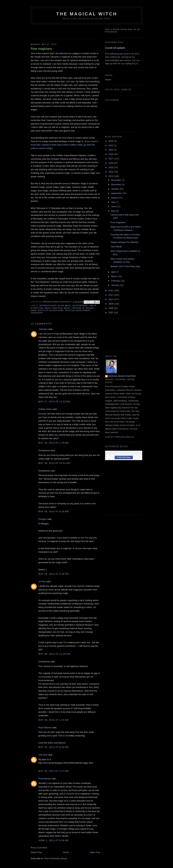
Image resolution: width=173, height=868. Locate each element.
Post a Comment (39, 848)
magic (48, 308)
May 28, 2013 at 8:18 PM (54, 511)
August (115, 198)
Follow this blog (124, 457)
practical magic (61, 308)
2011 (111, 295)
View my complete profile (120, 437)
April (114, 272)
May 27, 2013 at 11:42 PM (54, 402)
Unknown (43, 329)
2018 (111, 154)
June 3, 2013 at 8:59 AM (53, 840)
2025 (111, 141)
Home (66, 852)
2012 (111, 291)
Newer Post (36, 852)
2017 (111, 159)
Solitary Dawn (45, 409)
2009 (111, 304)
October (115, 189)
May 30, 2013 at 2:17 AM (53, 771)
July (113, 202)
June (114, 206)
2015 (111, 167)
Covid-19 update (115, 48)
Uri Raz (42, 582)
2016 (111, 163)
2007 (111, 313)
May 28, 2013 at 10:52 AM (54, 463)
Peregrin (42, 519)
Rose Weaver (45, 728)
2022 (111, 145)
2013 (111, 176)
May (114, 211)
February (116, 281)
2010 (111, 299)
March (115, 276)
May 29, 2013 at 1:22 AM (53, 720)
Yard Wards (116, 247)
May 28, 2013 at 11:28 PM (54, 654)
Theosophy (37, 313)
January (115, 285)
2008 (111, 308)
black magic (65, 306)
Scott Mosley (45, 779)
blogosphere (80, 306)
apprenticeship (48, 306)
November (117, 184)
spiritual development (78, 311)
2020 (111, 150)
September (117, 193)
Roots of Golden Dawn (51, 311)
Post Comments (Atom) (56, 858)
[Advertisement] (51, 31)
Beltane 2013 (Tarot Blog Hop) (125, 266)
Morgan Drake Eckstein (122, 376)
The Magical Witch (87, 14)
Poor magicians (118, 222)
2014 (111, 172)
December (117, 180)
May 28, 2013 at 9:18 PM (54, 574)
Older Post (95, 852)
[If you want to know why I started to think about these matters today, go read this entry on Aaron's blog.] (65, 145)
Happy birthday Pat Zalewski (124, 242)
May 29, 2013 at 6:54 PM (54, 747)
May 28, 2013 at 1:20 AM (53, 443)
